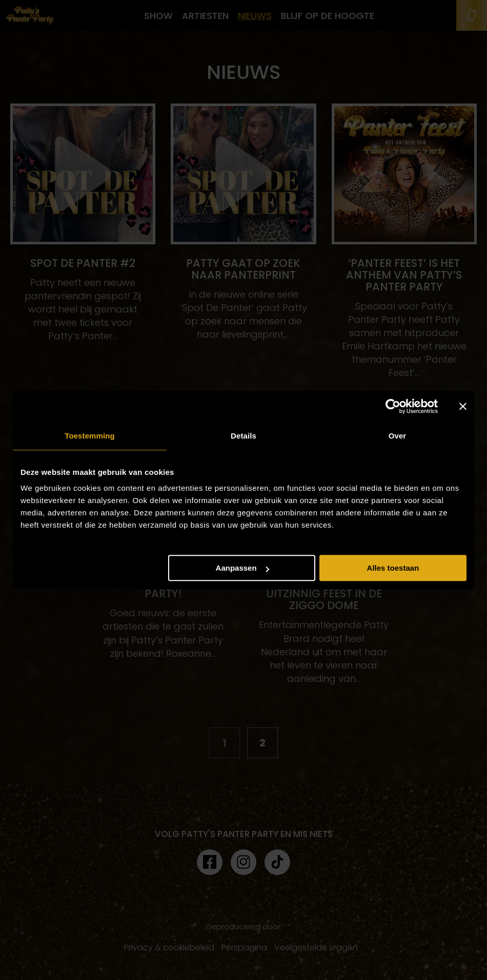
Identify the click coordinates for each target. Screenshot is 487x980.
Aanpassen (242, 568)
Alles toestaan (393, 568)
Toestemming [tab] (90, 436)
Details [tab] (243, 436)
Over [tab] (398, 436)
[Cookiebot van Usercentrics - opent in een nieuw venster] (393, 406)
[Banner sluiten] (463, 406)
